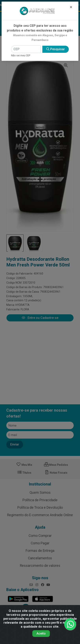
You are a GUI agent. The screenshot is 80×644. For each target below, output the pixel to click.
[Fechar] (71, 7)
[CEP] (26, 49)
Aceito (41, 633)
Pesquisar (56, 49)
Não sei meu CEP (21, 55)
